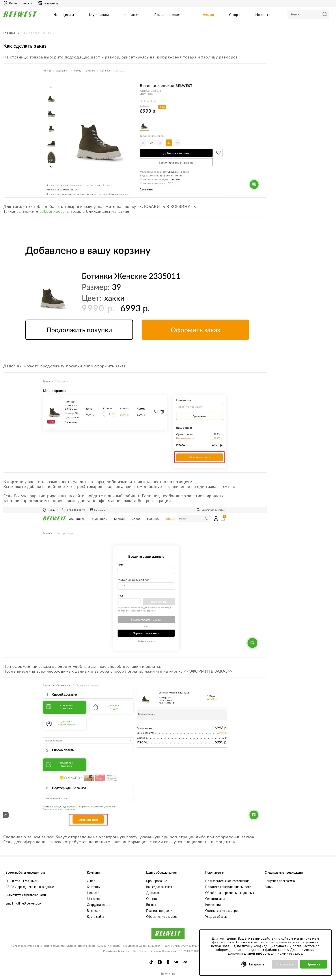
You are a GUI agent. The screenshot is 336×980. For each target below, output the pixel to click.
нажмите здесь (290, 953)
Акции (208, 14)
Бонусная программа (280, 881)
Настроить (256, 964)
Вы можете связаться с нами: (26, 895)
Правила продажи (159, 910)
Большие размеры (171, 14)
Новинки (132, 14)
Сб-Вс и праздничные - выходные (30, 887)
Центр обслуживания (161, 872)
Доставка (153, 893)
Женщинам (64, 14)
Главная (9, 33)
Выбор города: (20, 3)
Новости (263, 14)
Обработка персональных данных (230, 893)
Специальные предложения (284, 872)
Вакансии (94, 910)
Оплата (151, 898)
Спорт (235, 14)
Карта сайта (95, 916)
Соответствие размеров (222, 910)
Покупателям (215, 872)
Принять (314, 964)
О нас (91, 881)
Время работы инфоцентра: (25, 872)
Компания (94, 872)
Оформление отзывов (162, 916)
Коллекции (213, 904)
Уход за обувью (216, 916)
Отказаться (285, 964)
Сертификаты (215, 898)
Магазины (48, 3)
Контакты (94, 887)
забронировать (54, 211)
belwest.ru (168, 973)
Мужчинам (99, 14)
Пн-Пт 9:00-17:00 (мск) (22, 881)
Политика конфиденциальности (228, 887)
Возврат (152, 904)
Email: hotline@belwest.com (24, 903)
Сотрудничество (99, 904)
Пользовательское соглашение (227, 881)
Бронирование (157, 881)
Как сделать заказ (159, 887)
